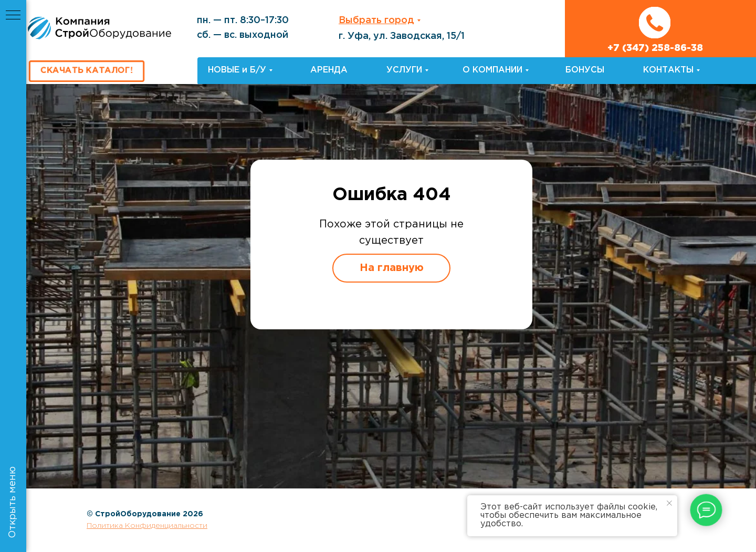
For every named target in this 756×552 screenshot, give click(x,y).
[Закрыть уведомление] (669, 503)
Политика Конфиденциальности (147, 526)
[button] (87, 71)
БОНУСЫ (585, 70)
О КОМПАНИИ (492, 70)
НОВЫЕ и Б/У (237, 70)
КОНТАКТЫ (668, 70)
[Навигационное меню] (13, 16)
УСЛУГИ (404, 70)
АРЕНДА (329, 70)
